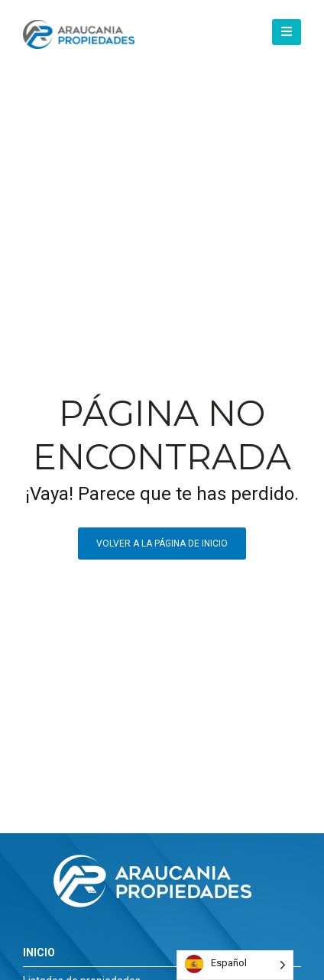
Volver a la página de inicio (162, 544)
